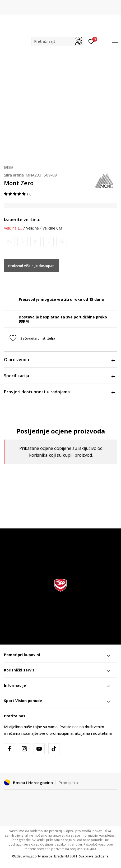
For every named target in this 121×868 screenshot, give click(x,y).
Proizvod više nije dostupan (31, 266)
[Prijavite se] (91, 41)
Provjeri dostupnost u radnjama (59, 392)
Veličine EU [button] (13, 228)
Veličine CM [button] (52, 228)
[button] (58, 41)
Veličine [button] (32, 228)
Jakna (9, 167)
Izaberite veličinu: (22, 220)
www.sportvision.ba (38, 856)
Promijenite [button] (69, 783)
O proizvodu (59, 360)
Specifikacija (59, 376)
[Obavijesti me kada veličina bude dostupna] (9, 241)
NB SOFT (71, 856)
